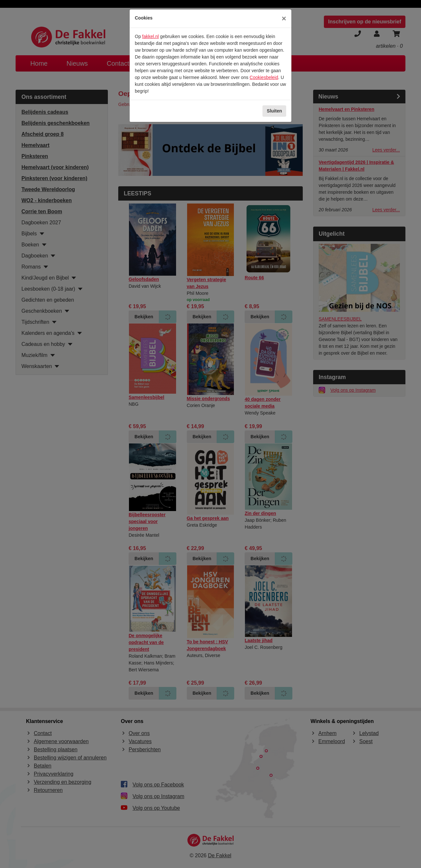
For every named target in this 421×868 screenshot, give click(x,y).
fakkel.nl (151, 36)
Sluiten (274, 111)
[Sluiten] (284, 19)
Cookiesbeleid (264, 77)
